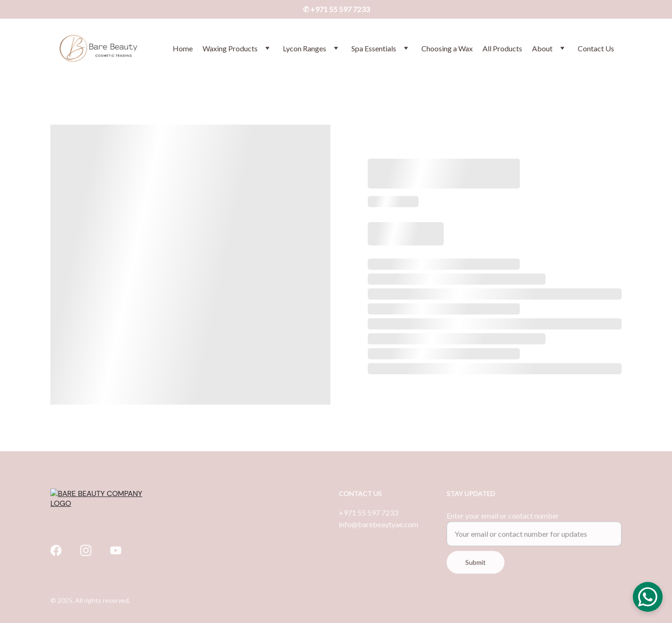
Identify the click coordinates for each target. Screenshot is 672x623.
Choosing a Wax (447, 48)
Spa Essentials (374, 48)
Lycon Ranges (304, 48)
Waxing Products (230, 48)
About (542, 48)
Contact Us (596, 48)
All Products (502, 48)
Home (183, 48)
